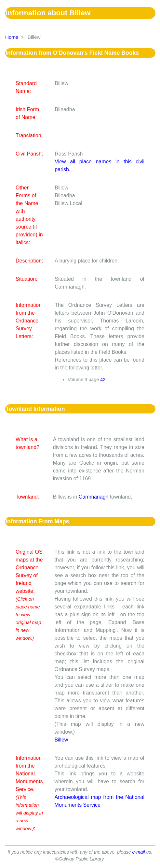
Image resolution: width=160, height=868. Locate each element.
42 (103, 380)
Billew (61, 740)
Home (12, 37)
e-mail (138, 852)
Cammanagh (94, 497)
